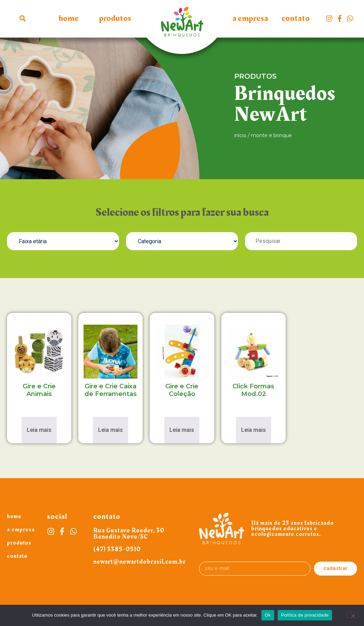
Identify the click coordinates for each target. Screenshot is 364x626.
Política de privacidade (305, 615)
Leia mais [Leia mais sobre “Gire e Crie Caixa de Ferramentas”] (110, 430)
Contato (296, 18)
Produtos (115, 18)
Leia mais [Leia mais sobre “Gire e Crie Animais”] (39, 430)
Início (240, 135)
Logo (182, 25)
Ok (268, 615)
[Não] (353, 615)
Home (69, 18)
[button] (23, 18)
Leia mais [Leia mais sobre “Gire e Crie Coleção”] (182, 430)
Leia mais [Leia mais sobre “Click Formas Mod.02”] (254, 430)
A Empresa (250, 18)
